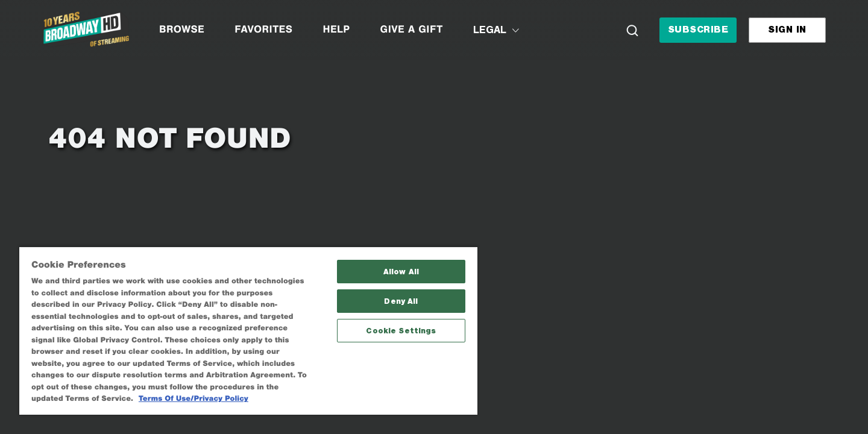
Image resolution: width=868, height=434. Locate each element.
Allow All (401, 272)
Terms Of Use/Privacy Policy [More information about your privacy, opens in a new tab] (193, 399)
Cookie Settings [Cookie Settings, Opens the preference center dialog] (401, 331)
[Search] (632, 30)
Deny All (401, 301)
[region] (248, 330)
